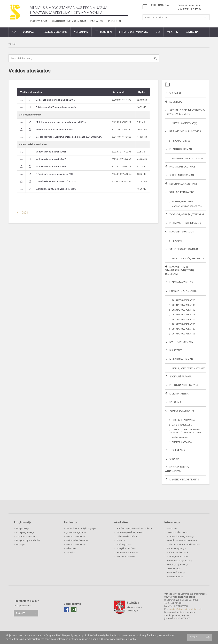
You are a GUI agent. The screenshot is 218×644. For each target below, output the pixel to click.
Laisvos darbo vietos (177, 532)
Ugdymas (29, 32)
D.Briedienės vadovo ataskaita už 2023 (55, 174)
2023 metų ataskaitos (184, 310)
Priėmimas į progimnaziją (185, 223)
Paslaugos (97, 21)
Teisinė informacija (176, 572)
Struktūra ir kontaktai (134, 32)
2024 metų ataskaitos (184, 305)
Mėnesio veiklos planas (184, 480)
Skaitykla (71, 552)
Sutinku (194, 637)
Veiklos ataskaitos (182, 192)
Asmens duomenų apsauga (181, 536)
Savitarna (192, 32)
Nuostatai (176, 102)
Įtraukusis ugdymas (54, 32)
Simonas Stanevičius (26, 536)
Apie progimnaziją (25, 532)
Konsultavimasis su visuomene (182, 540)
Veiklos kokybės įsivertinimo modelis (54, 130)
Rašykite (21, 613)
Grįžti (25, 213)
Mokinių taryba (179, 394)
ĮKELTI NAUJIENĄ (159, 5)
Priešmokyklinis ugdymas (185, 131)
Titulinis (12, 44)
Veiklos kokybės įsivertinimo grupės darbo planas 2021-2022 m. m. (69, 137)
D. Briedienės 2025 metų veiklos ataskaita (56, 107)
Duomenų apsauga (182, 442)
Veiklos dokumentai (182, 411)
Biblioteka (176, 350)
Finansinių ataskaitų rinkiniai (130, 532)
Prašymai (177, 241)
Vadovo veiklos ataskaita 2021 (51, 152)
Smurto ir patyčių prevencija (188, 259)
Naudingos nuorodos (177, 556)
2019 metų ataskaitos (184, 329)
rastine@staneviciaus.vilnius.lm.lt (186, 609)
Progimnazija (39, 21)
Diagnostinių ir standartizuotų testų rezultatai (180, 270)
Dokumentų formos (182, 232)
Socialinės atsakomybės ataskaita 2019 (55, 100)
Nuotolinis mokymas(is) (185, 123)
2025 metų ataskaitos (184, 300)
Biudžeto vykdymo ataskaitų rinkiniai (134, 528)
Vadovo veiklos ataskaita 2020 (51, 159)
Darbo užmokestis (182, 425)
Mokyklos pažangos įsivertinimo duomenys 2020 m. (61, 122)
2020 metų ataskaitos (184, 324)
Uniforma (175, 402)
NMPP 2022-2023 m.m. (182, 342)
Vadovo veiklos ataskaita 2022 (51, 167)
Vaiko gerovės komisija (184, 249)
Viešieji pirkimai (180, 437)
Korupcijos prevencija (178, 564)
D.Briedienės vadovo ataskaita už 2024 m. (56, 181)
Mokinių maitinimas (181, 282)
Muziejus (21, 544)
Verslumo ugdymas (182, 175)
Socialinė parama (181, 377)
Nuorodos (172, 528)
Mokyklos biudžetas (127, 548)
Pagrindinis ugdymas (182, 167)
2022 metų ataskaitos (184, 315)
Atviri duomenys (175, 577)
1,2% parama (177, 450)
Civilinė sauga (174, 569)
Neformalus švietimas (183, 184)
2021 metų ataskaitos (184, 319)
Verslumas (81, 32)
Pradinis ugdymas (181, 149)
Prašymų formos (181, 141)
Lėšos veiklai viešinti (127, 536)
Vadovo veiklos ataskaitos (187, 206)
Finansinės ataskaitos (183, 291)
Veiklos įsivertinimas (183, 202)
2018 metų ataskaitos (184, 334)
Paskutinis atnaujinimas (190, 7)
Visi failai (175, 93)
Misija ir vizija (23, 528)
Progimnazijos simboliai (28, 540)
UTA (158, 32)
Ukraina (174, 459)
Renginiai (106, 32)
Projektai (115, 21)
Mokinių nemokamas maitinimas (189, 368)
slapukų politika (127, 639)
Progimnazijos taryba (184, 385)
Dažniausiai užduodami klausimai (183, 544)
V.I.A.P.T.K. (173, 32)
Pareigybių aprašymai (184, 420)
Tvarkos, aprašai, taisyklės (187, 215)
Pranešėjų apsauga (176, 548)
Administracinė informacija (69, 21)
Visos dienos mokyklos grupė (188, 158)
